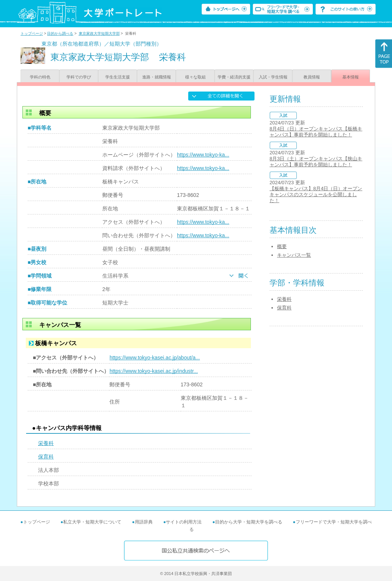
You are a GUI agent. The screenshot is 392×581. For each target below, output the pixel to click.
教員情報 (312, 77)
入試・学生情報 (273, 77)
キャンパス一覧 (294, 255)
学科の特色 (40, 77)
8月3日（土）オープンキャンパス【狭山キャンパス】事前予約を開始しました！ (316, 162)
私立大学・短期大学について (92, 522)
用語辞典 (144, 522)
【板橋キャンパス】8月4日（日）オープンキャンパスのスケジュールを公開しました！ (316, 194)
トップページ (32, 33)
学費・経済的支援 (234, 77)
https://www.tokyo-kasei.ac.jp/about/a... (155, 358)
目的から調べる (60, 33)
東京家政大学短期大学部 (99, 33)
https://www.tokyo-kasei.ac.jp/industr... (154, 371)
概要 (282, 246)
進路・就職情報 (157, 77)
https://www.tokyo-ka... (203, 155)
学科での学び (79, 77)
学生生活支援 (118, 77)
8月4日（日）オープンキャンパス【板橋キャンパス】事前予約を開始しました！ (316, 132)
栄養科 (46, 443)
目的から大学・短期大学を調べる (249, 522)
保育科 (46, 457)
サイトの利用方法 (184, 522)
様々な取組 (195, 77)
